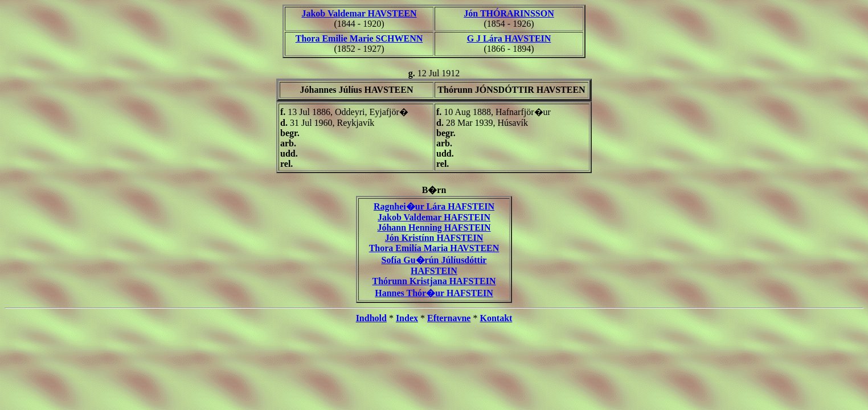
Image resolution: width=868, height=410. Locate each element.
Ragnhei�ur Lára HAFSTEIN (434, 206)
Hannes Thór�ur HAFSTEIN (434, 293)
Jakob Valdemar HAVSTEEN (359, 13)
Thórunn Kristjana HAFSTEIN (434, 281)
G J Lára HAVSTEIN (509, 38)
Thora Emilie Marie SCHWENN (359, 38)
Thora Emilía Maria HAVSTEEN (434, 248)
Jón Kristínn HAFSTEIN (434, 238)
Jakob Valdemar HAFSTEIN (434, 217)
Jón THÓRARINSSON (509, 13)
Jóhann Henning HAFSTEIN (434, 227)
